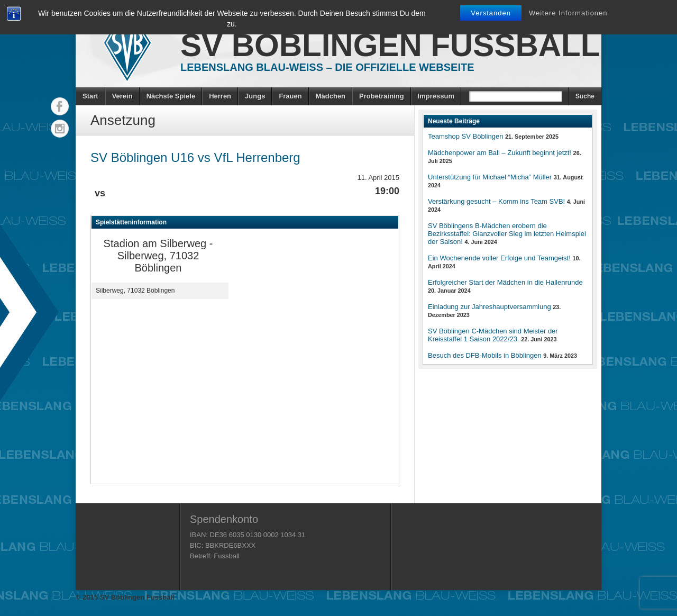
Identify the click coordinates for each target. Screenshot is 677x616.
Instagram (60, 129)
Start (90, 96)
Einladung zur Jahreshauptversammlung (490, 307)
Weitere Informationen (568, 13)
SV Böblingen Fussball (390, 45)
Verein (122, 96)
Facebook (60, 106)
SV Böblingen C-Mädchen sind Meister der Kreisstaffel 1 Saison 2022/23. (493, 335)
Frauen (290, 96)
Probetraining (382, 96)
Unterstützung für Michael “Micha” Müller (490, 177)
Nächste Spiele (171, 96)
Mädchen (331, 96)
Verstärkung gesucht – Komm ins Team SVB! (496, 201)
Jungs (255, 96)
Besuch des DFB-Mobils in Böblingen (485, 355)
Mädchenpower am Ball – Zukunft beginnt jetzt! (500, 153)
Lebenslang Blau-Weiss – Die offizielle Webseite (327, 67)
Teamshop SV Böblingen (465, 136)
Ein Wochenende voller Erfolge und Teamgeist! (499, 258)
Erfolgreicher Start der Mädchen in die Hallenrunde (505, 282)
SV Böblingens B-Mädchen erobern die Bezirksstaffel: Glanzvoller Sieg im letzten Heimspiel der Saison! (507, 234)
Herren (220, 96)
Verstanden (491, 13)
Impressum (436, 96)
